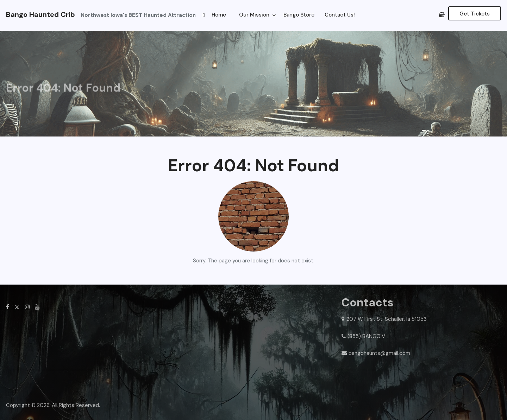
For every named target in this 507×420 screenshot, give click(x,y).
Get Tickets (475, 14)
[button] (204, 15)
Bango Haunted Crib (40, 14)
